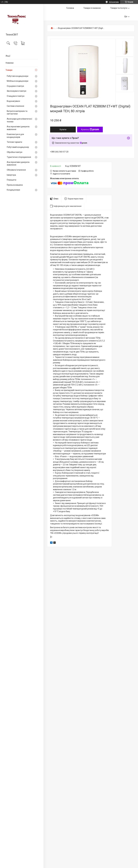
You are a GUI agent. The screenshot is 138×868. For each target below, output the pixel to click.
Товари (9, 70)
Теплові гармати (14, 142)
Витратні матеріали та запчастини (17, 112)
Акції (8, 56)
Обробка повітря (15, 152)
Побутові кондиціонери (18, 76)
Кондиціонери (13, 190)
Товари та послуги (119, 8)
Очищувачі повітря (16, 96)
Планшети (11, 180)
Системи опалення (15, 106)
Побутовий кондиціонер (18, 147)
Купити (63, 130)
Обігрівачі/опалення (16, 170)
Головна (70, 8)
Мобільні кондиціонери (18, 81)
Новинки (10, 63)
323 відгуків (114, 2)
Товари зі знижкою (92, 8)
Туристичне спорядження (19, 157)
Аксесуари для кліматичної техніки (19, 120)
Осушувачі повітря (15, 86)
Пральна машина (15, 185)
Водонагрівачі (13, 101)
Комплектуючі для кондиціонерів (15, 136)
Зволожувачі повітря (16, 91)
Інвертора (11, 175)
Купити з (90, 130)
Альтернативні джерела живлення (18, 128)
